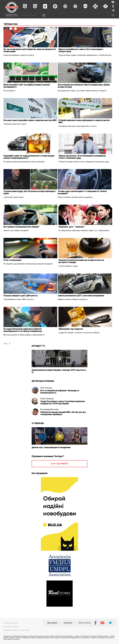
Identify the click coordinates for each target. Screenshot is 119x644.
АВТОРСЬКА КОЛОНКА (43, 381)
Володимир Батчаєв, (50, 409)
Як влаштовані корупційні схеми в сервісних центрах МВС (30, 120)
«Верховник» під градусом (71, 329)
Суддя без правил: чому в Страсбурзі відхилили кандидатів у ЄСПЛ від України (63, 402)
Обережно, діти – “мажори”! (71, 227)
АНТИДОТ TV (38, 346)
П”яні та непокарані (12, 260)
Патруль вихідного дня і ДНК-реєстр (20, 296)
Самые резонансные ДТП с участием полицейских (81, 296)
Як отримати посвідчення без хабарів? (21, 227)
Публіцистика (11, 24)
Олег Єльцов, (46, 388)
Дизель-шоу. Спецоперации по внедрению (51, 447)
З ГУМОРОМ (38, 423)
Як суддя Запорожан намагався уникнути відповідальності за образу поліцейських (23, 330)
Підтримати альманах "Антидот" (48, 456)
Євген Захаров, (47, 399)
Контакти (68, 623)
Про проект (52, 623)
